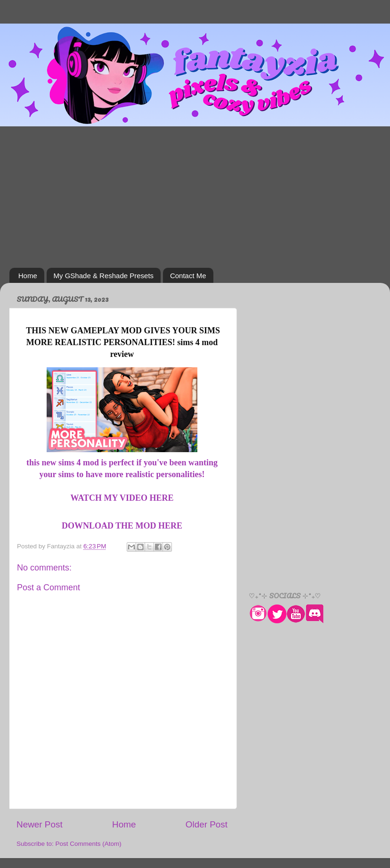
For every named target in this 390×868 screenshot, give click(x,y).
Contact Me (188, 276)
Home (28, 276)
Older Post (207, 824)
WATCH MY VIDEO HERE (122, 498)
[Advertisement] (195, 197)
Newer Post (40, 824)
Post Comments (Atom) (89, 844)
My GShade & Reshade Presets (104, 276)
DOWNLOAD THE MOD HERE (122, 526)
